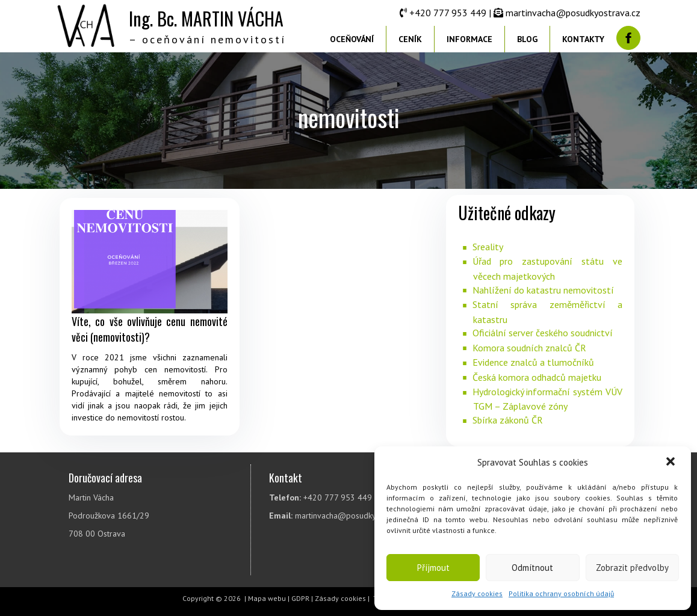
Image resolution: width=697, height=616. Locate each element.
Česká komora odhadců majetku (537, 377)
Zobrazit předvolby (632, 568)
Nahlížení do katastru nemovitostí (543, 290)
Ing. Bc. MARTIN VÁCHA (206, 18)
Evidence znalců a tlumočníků (533, 362)
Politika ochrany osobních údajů (561, 593)
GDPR (300, 598)
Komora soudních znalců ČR (529, 348)
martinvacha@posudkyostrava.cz (573, 13)
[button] (672, 463)
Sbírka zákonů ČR (508, 420)
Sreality (488, 247)
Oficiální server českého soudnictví (543, 333)
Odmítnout (532, 568)
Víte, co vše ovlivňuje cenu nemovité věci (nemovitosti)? (150, 329)
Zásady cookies (477, 593)
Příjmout (433, 568)
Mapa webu (267, 598)
